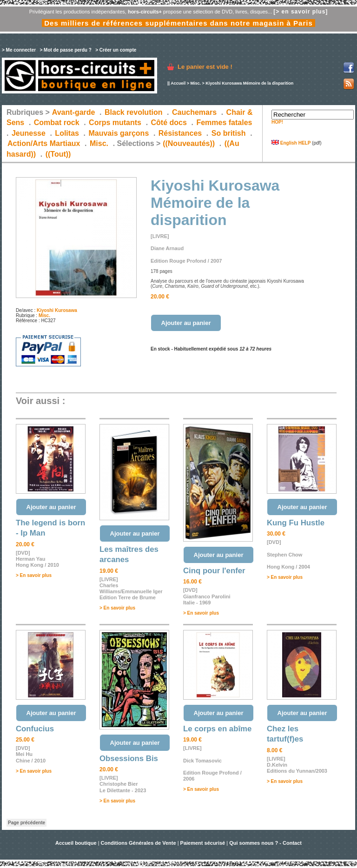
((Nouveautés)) (189, 143)
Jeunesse (29, 133)
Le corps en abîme (217, 729)
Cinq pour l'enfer (214, 571)
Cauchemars (194, 112)
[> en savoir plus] (301, 12)
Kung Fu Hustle (296, 523)
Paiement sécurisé (203, 843)
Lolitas (67, 133)
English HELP (291, 143)
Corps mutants (116, 123)
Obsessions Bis (129, 759)
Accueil (178, 83)
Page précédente (26, 823)
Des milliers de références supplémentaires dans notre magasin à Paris (178, 23)
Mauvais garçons (119, 133)
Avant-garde (74, 112)
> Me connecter (19, 50)
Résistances (180, 133)
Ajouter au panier (186, 323)
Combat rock (57, 123)
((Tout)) (58, 154)
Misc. (195, 83)
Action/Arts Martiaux (44, 143)
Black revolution (133, 112)
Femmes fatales (224, 123)
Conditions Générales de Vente (139, 843)
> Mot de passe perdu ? (65, 50)
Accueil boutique (77, 843)
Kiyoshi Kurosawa (57, 310)
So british (229, 133)
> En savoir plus (34, 575)
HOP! (277, 122)
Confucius (35, 729)
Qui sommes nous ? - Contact (265, 843)
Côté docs (169, 123)
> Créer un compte (116, 50)
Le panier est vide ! (205, 67)
